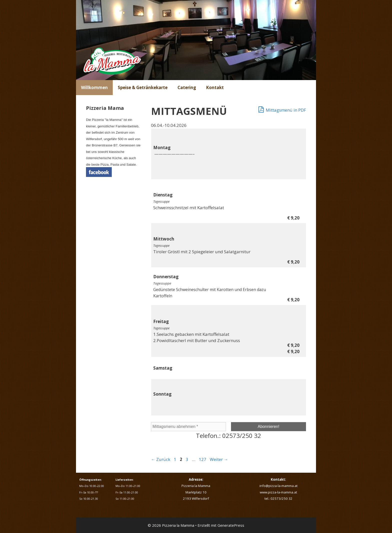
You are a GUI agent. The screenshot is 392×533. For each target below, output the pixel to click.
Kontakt (215, 87)
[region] (196, 40)
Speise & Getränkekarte (143, 87)
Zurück (161, 459)
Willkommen (94, 87)
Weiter (219, 459)
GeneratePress (231, 525)
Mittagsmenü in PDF (282, 109)
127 (203, 459)
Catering (187, 87)
